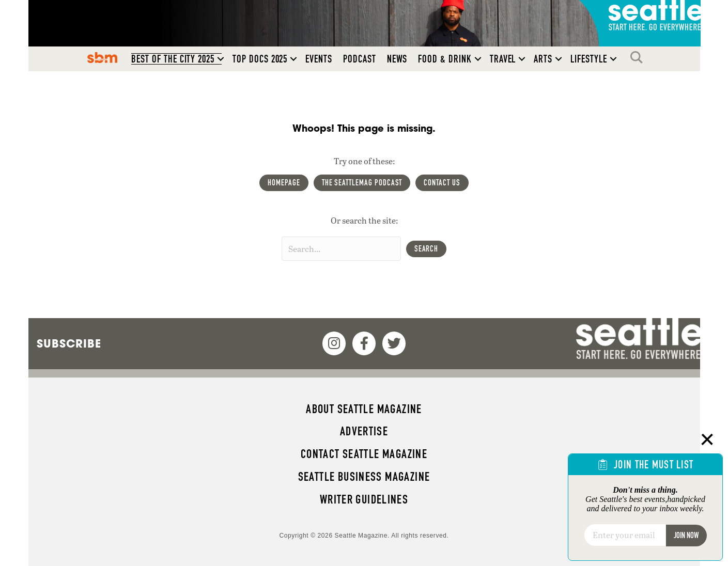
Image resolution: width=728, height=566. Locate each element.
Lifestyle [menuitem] (589, 59)
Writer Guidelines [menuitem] (364, 499)
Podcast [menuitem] (360, 59)
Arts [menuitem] (543, 59)
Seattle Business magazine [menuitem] (364, 477)
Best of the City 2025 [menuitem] (173, 59)
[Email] (625, 535)
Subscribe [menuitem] (69, 343)
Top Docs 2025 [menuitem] (260, 59)
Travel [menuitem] (503, 59)
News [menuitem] (397, 59)
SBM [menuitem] (103, 57)
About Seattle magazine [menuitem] (364, 409)
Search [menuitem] (639, 57)
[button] (221, 59)
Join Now (686, 535)
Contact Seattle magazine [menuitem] (364, 454)
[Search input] (341, 249)
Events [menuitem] (319, 59)
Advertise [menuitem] (364, 431)
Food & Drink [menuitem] (445, 59)
